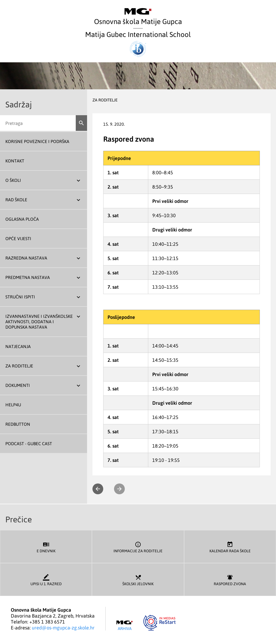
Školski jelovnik (138, 580)
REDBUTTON (18, 424)
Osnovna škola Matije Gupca (138, 17)
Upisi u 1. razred (46, 580)
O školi (13, 180)
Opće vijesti (18, 238)
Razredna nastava (26, 258)
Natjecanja (18, 346)
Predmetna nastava (28, 277)
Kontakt (15, 161)
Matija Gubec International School (138, 43)
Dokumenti (18, 385)
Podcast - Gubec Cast (29, 444)
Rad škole (16, 200)
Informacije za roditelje (138, 547)
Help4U (13, 405)
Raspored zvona (230, 580)
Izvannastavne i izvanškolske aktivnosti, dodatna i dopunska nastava (39, 322)
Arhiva (125, 626)
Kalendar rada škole (230, 547)
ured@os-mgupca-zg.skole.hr (63, 628)
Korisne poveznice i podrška (37, 141)
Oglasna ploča (22, 219)
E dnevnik (46, 547)
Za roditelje (19, 366)
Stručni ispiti (20, 297)
